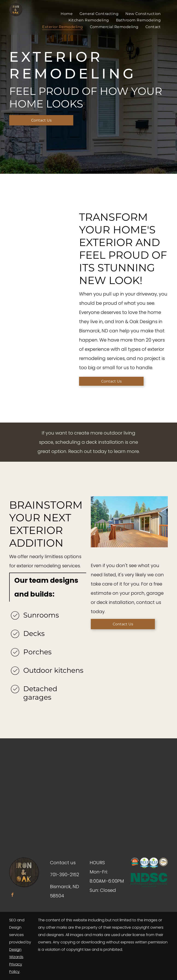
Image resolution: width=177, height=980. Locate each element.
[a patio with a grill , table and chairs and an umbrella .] (51, 196)
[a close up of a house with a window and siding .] (19, 189)
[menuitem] (67, 14)
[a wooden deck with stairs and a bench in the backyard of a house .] (19, 221)
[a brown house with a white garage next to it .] (51, 228)
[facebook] (12, 895)
